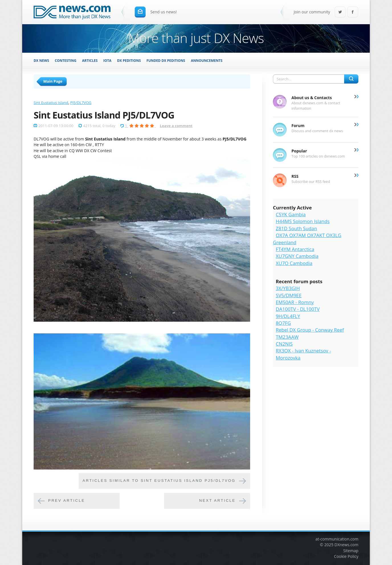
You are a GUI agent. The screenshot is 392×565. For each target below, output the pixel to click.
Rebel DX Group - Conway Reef (310, 330)
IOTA (108, 60)
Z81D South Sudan (296, 228)
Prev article (67, 501)
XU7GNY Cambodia (297, 256)
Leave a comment (176, 126)
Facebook (353, 12)
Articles (90, 60)
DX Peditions (129, 60)
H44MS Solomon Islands (303, 221)
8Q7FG (283, 323)
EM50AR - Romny (295, 302)
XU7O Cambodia (294, 263)
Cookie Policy (346, 556)
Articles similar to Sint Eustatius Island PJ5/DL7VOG (159, 481)
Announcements (207, 60)
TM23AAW (287, 337)
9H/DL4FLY (288, 316)
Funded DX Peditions (166, 60)
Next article (217, 501)
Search (351, 79)
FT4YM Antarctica (295, 249)
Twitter (340, 12)
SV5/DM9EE (289, 295)
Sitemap (351, 551)
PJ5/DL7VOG (81, 103)
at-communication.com (337, 539)
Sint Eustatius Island (51, 103)
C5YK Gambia (291, 214)
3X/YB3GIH (288, 288)
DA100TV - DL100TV (298, 309)
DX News (41, 60)
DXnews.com (346, 545)
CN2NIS (284, 344)
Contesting (66, 60)
